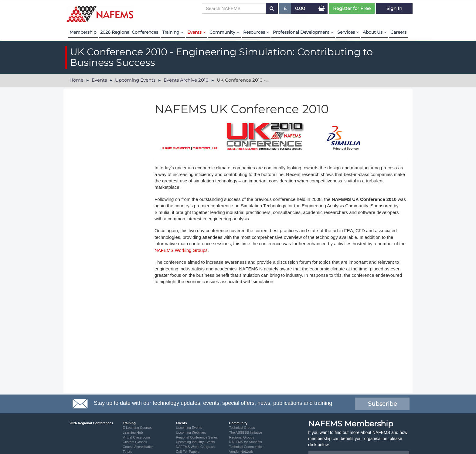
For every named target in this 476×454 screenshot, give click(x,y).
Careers (398, 32)
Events (196, 32)
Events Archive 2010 (186, 80)
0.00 (300, 8)
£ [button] (286, 10)
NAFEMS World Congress (195, 447)
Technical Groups (242, 428)
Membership (83, 32)
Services (348, 32)
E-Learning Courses (138, 428)
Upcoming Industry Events (195, 442)
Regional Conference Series (197, 437)
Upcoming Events (135, 80)
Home (76, 80)
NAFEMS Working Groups (181, 250)
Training (173, 32)
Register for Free (352, 8)
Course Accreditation (138, 447)
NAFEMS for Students (246, 442)
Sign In (394, 8)
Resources (256, 32)
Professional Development (303, 32)
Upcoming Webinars (191, 432)
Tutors (127, 452)
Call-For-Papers (188, 452)
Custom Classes (135, 442)
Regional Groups (242, 437)
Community (224, 32)
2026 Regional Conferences (129, 32)
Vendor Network (241, 452)
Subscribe (382, 404)
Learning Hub (133, 432)
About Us (375, 32)
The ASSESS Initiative (246, 432)
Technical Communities (246, 447)
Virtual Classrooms (137, 437)
